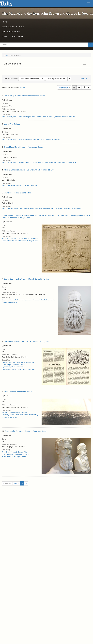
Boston (77, 163)
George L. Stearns (8, 300)
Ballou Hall (50, 208)
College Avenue (30, 117)
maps (22, 117)
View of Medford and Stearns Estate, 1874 (20, 392)
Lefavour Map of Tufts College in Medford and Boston (24, 96)
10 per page (64, 87)
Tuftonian (16, 362)
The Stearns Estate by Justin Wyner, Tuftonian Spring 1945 (26, 341)
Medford (64, 117)
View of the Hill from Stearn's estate (18, 193)
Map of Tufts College (12, 124)
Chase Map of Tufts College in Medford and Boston (24, 147)
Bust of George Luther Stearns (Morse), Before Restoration (27, 279)
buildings (79, 208)
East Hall (57, 208)
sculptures (30, 300)
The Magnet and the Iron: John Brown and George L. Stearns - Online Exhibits (9, 4)
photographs (35, 208)
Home (5, 22)
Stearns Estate (41, 117)
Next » (23, 87)
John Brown (19, 412)
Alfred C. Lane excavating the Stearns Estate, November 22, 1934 (29, 170)
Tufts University (7, 117)
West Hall (72, 208)
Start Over (84, 79)
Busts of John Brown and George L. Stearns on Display (26, 431)
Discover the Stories (14, 27)
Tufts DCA (17, 117)
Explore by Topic (11, 32)
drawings (28, 369)
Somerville (71, 117)
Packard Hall (64, 208)
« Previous (7, 483)
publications (15, 367)
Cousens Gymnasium (54, 117)
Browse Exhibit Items (13, 37)
